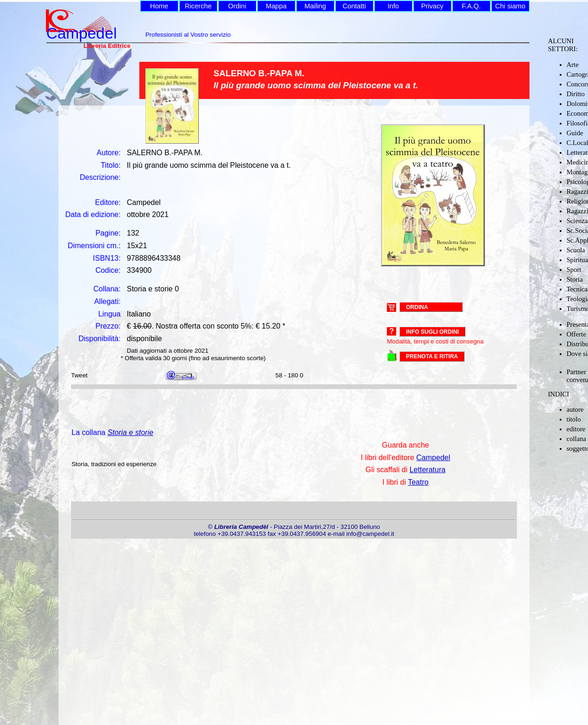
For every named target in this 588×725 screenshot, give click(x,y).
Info (393, 6)
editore (576, 429)
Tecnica (577, 289)
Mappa (276, 6)
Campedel (433, 458)
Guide (575, 133)
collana (576, 439)
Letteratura (428, 470)
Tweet (79, 375)
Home (159, 6)
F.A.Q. (471, 6)
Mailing (315, 6)
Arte (573, 65)
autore (575, 409)
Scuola (576, 250)
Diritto (576, 94)
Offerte (576, 334)
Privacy (432, 6)
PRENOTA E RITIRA (432, 356)
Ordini (237, 6)
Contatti (354, 6)
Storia (575, 279)
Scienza (577, 221)
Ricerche (198, 6)
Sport (574, 270)
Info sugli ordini (432, 332)
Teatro (418, 482)
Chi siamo (510, 6)
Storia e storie (130, 432)
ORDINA (417, 307)
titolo (574, 419)
